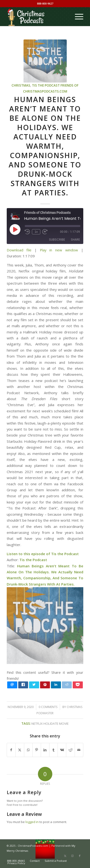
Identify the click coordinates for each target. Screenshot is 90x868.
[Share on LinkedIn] (45, 750)
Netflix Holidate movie (50, 724)
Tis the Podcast (46, 85)
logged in (32, 822)
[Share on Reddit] (70, 750)
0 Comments (48, 707)
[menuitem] (77, 17)
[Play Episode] (15, 229)
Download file (19, 250)
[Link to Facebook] (80, 856)
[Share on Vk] (62, 750)
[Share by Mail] (79, 750)
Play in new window (59, 250)
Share (75, 240)
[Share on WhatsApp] (28, 750)
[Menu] (77, 17)
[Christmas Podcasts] (37, 17)
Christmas (21, 85)
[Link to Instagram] (72, 856)
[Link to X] (65, 856)
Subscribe (57, 240)
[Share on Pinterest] (37, 750)
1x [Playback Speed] (36, 232)
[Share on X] (20, 750)
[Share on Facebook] (11, 750)
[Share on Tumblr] (54, 750)
